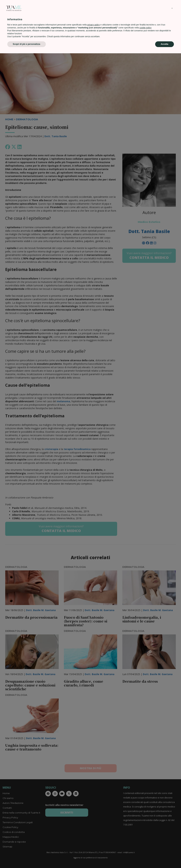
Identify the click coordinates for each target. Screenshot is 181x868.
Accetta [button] (164, 859)
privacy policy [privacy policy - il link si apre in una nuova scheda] (94, 839)
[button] (172, 823)
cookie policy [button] (145, 842)
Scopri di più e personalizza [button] (27, 859)
